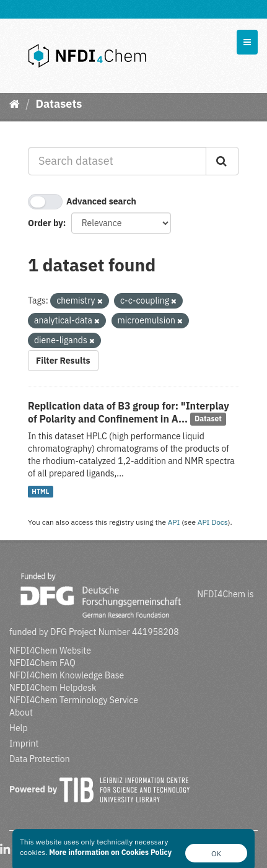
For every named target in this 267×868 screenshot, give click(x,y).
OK (216, 853)
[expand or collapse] (247, 42)
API (174, 522)
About (21, 712)
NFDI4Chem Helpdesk (53, 688)
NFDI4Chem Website (50, 651)
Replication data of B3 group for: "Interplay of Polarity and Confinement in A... (129, 412)
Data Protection (40, 759)
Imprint (24, 743)
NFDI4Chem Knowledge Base (67, 675)
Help (19, 728)
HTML (40, 491)
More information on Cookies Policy (110, 852)
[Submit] (222, 161)
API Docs (213, 522)
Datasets (59, 104)
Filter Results (63, 361)
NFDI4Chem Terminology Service (74, 700)
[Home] (15, 104)
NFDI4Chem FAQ (42, 663)
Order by (46, 223)
